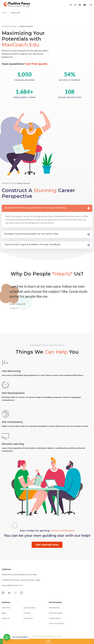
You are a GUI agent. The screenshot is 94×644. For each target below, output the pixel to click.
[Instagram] (75, 5)
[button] (47, 545)
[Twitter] (9, 593)
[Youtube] (85, 5)
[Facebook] (71, 5)
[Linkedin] (80, 5)
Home (4, 13)
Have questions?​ (26, 64)
